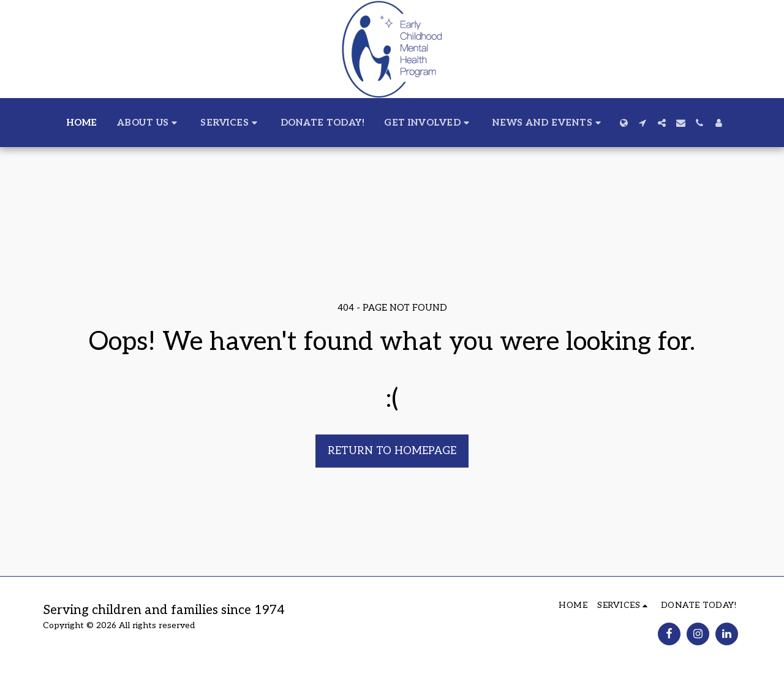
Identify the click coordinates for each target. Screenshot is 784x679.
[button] (149, 123)
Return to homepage (392, 451)
